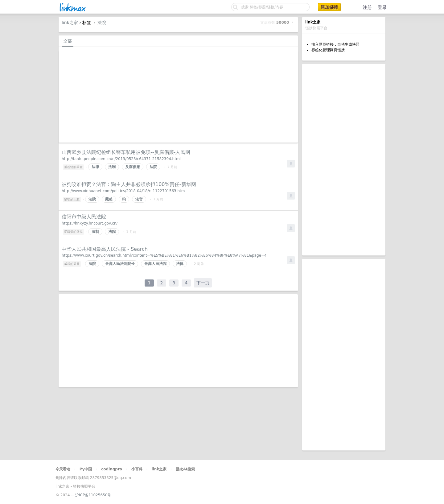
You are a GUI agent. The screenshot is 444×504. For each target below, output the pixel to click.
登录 (382, 7)
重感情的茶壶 (73, 167)
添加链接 (329, 7)
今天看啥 (63, 469)
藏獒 (109, 199)
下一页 (203, 283)
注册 (367, 7)
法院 (102, 23)
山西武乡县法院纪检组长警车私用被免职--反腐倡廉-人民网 (126, 152)
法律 (95, 167)
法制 (112, 167)
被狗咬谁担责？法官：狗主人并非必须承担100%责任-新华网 (129, 184)
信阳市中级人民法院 (84, 217)
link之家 (70, 23)
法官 (139, 199)
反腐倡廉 (133, 167)
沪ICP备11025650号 (93, 495)
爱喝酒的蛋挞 (73, 232)
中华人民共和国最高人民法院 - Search (105, 249)
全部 (68, 41)
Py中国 (86, 469)
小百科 (137, 469)
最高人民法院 (155, 264)
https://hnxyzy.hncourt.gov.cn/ (90, 223)
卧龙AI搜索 (185, 469)
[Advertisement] (344, 159)
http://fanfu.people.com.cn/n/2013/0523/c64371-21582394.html (121, 159)
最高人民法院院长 (120, 264)
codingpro (112, 469)
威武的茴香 (72, 264)
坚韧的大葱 (72, 199)
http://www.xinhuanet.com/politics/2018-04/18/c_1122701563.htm (123, 191)
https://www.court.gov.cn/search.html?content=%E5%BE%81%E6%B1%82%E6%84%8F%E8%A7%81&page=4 (164, 255)
